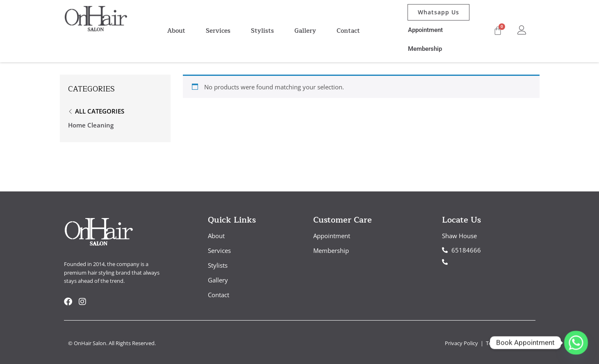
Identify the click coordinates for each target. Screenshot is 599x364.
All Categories (100, 111)
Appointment (425, 30)
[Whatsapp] (576, 343)
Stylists (262, 31)
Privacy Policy (462, 343)
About (176, 31)
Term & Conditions (509, 343)
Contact (348, 31)
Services (218, 31)
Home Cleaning (91, 125)
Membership (425, 49)
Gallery (305, 31)
